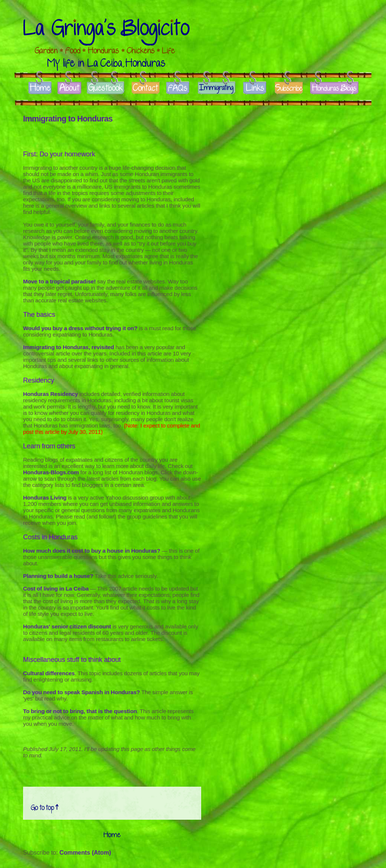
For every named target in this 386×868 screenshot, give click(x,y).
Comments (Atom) (85, 853)
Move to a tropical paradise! (59, 281)
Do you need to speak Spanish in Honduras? (81, 692)
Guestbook (106, 88)
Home (40, 88)
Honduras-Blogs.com (51, 472)
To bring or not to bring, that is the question (80, 711)
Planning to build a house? (58, 576)
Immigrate (217, 88)
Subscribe (289, 88)
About (69, 88)
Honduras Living (45, 498)
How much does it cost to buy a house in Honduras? (92, 551)
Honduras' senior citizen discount (67, 626)
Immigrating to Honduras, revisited (69, 347)
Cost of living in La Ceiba (56, 589)
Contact (146, 88)
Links (255, 88)
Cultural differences (49, 673)
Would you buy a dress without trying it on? (80, 328)
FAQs (178, 88)
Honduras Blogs (334, 88)
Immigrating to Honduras (68, 119)
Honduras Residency (50, 394)
